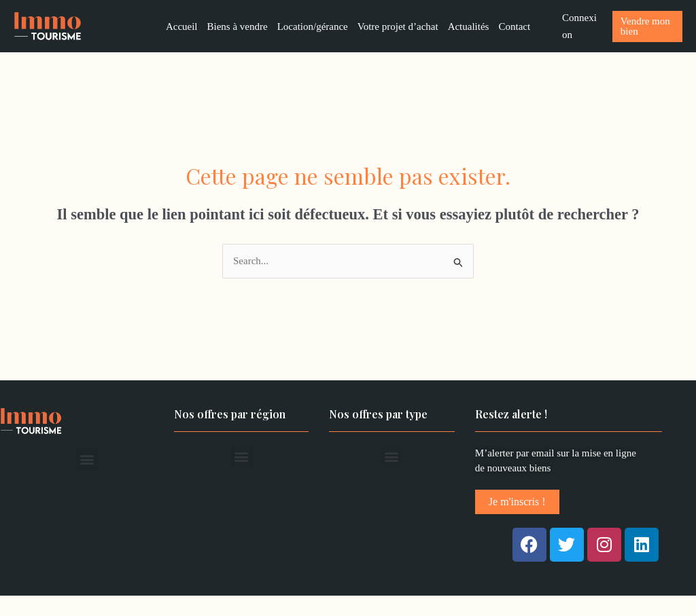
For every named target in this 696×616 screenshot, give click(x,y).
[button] (87, 459)
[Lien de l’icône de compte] (580, 26)
